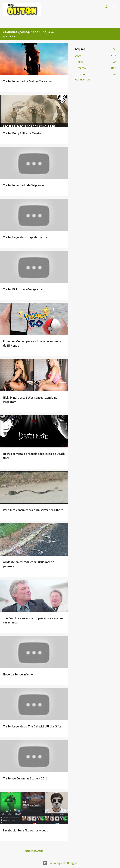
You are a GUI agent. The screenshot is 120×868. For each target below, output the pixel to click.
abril (81, 62)
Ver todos (9, 37)
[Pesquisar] (107, 7)
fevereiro (83, 74)
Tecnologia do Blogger (60, 863)
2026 (78, 56)
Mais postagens (34, 851)
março (82, 68)
